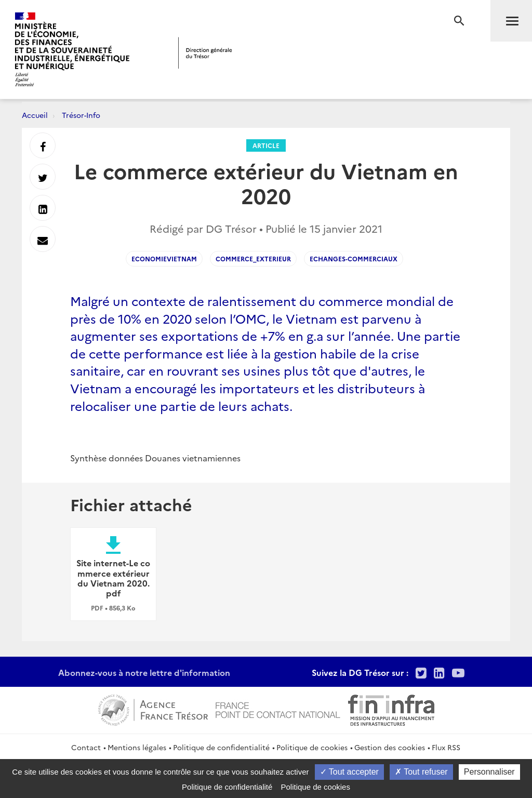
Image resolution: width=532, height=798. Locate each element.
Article (266, 145)
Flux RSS (446, 747)
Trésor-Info (81, 115)
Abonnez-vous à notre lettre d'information (144, 672)
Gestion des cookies (390, 747)
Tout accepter (349, 772)
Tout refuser (421, 772)
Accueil (35, 115)
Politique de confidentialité (221, 747)
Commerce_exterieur (253, 258)
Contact (86, 747)
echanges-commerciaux (354, 258)
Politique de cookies (312, 747)
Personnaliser (489, 772)
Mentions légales (137, 747)
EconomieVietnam (164, 258)
